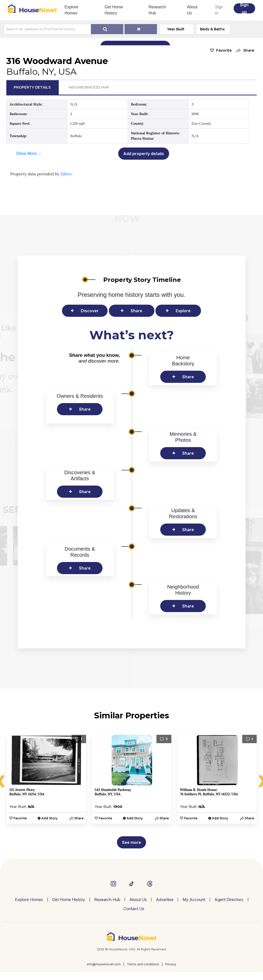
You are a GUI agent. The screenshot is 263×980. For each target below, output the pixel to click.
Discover (90, 311)
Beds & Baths (212, 29)
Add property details (144, 154)
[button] (244, 50)
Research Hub (157, 10)
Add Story (49, 818)
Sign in (219, 10)
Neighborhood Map (89, 87)
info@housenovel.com (104, 964)
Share (136, 311)
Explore (183, 311)
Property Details (32, 87)
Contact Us (134, 909)
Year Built (176, 29)
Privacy (171, 964)
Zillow (66, 174)
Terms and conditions (143, 964)
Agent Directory (229, 900)
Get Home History (114, 10)
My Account (194, 900)
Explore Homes (71, 10)
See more (131, 842)
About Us (192, 10)
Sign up (244, 8)
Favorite (224, 50)
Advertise (165, 900)
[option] (46, 779)
